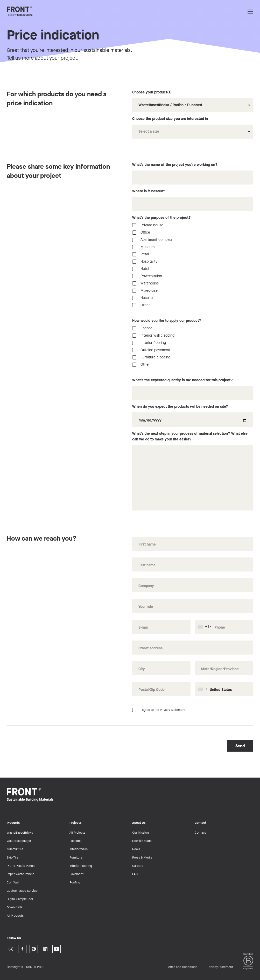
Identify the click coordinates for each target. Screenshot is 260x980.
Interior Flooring (81, 866)
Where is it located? (193, 200)
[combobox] (193, 105)
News (136, 849)
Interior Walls (79, 849)
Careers (138, 866)
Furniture (76, 857)
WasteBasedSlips (19, 841)
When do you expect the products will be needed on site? (193, 416)
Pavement (76, 874)
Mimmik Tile (15, 849)
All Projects (77, 833)
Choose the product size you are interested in (193, 127)
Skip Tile (13, 857)
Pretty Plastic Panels (21, 866)
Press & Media (142, 857)
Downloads (15, 907)
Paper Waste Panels (20, 874)
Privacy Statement (173, 710)
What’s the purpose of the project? (161, 218)
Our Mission (140, 833)
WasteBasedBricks (20, 833)
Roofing (75, 882)
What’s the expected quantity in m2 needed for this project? (193, 389)
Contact (200, 833)
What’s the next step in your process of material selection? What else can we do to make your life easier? (193, 471)
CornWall (13, 882)
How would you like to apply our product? (167, 321)
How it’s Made (142, 841)
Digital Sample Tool (20, 899)
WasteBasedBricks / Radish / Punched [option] (170, 105)
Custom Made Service (22, 891)
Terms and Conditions (182, 967)
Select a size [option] (149, 131)
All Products (15, 916)
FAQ (135, 874)
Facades (75, 841)
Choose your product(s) (193, 101)
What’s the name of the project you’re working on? (193, 173)
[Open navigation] (250, 12)
